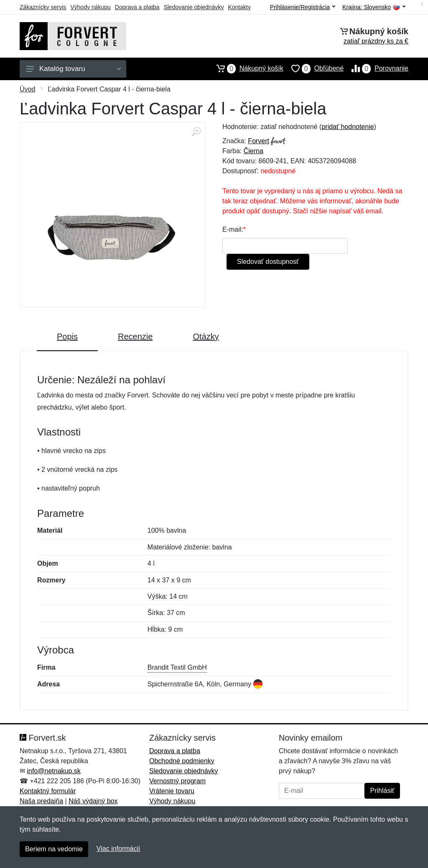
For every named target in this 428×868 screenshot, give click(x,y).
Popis (67, 337)
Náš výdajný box (93, 801)
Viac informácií (118, 849)
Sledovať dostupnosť (268, 262)
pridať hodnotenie (348, 127)
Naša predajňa (41, 801)
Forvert (259, 141)
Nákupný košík (246, 68)
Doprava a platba (137, 7)
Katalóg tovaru (74, 69)
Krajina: (374, 7)
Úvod (27, 89)
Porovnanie (376, 68)
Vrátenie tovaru (172, 791)
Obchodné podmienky (182, 761)
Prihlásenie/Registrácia (303, 7)
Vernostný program (177, 781)
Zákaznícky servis (43, 7)
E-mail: (233, 229)
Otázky (206, 337)
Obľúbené (313, 68)
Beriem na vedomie (54, 849)
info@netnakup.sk (53, 771)
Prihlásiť (382, 791)
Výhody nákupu (90, 7)
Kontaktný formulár (48, 791)
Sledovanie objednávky (194, 7)
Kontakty (239, 7)
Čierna (253, 151)
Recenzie (135, 337)
